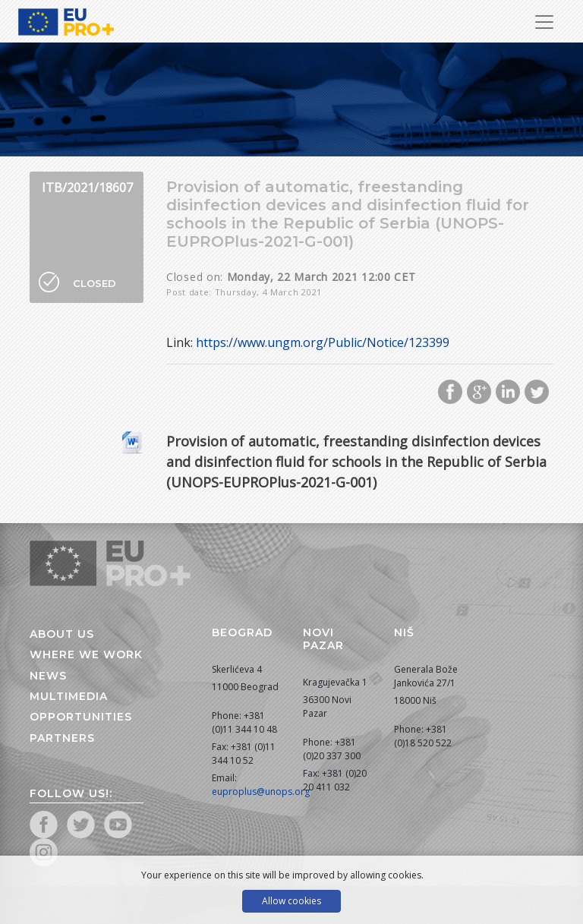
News (48, 676)
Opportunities (81, 717)
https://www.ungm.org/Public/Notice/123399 (323, 342)
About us (62, 634)
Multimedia (69, 696)
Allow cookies (291, 901)
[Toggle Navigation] (544, 22)
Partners (62, 738)
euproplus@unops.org (261, 792)
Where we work (86, 654)
